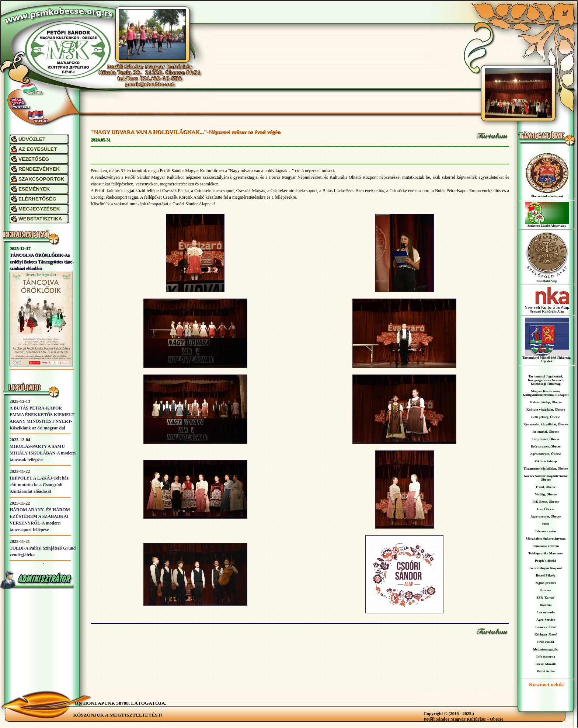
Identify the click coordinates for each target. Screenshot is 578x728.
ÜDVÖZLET (32, 139)
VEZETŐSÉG (34, 159)
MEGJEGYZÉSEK (39, 209)
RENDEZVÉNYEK (39, 169)
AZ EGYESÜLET (38, 149)
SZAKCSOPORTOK (41, 179)
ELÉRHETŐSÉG (37, 199)
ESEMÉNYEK (34, 189)
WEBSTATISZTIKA (40, 219)
